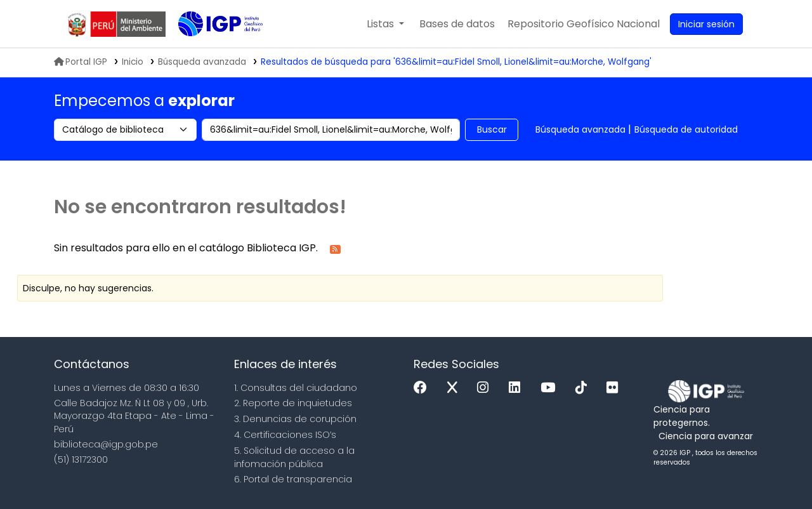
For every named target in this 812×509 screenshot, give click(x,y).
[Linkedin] (518, 388)
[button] (385, 24)
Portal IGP (81, 62)
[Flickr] (615, 388)
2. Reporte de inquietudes (293, 403)
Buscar (492, 129)
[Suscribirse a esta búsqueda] (335, 248)
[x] (455, 388)
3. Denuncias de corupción (295, 419)
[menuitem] (584, 24)
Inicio (133, 62)
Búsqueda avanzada (580, 129)
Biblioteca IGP (210, 50)
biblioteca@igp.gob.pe (106, 444)
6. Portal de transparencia (293, 479)
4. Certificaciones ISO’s (285, 435)
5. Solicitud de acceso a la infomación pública (294, 457)
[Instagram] (486, 388)
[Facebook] (423, 388)
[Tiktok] (584, 388)
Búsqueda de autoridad (686, 129)
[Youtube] (551, 388)
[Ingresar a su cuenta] (706, 24)
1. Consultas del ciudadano (296, 388)
